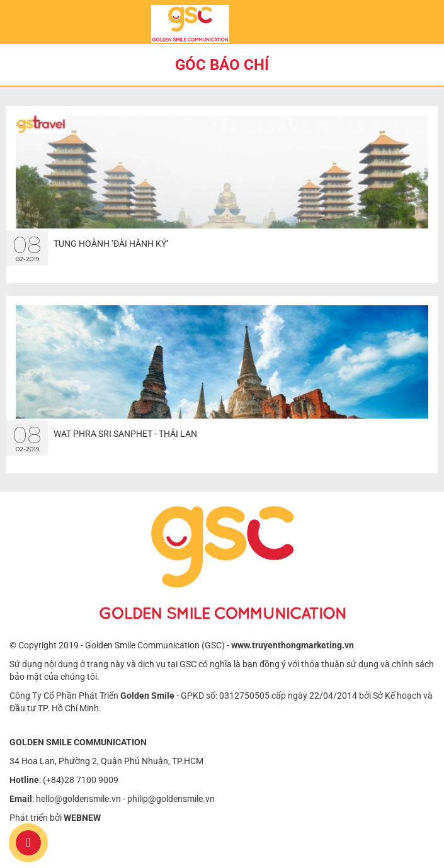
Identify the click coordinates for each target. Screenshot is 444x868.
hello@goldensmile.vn (78, 799)
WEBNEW (82, 818)
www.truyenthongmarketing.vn (293, 645)
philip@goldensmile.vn (171, 799)
